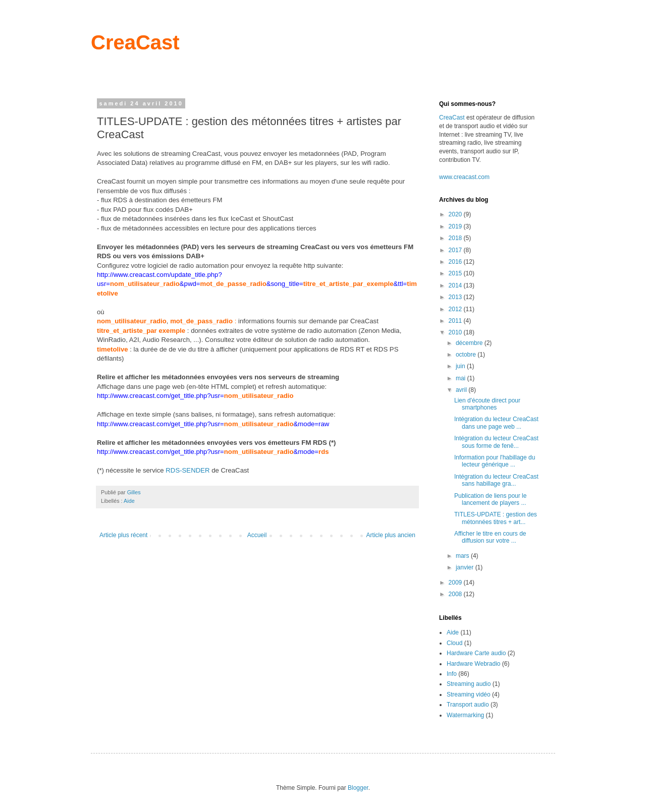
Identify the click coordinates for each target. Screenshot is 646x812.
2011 (456, 321)
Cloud (454, 643)
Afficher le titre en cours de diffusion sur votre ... (490, 537)
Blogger (358, 788)
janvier (466, 567)
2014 (456, 285)
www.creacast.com (464, 177)
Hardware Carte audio (476, 653)
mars (463, 556)
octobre (467, 355)
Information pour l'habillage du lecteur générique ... (495, 461)
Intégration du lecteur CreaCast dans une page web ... (496, 423)
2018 (456, 238)
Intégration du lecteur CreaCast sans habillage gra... (496, 480)
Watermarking (465, 715)
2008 (456, 594)
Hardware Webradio (474, 664)
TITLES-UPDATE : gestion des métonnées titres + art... (496, 518)
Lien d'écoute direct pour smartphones (487, 404)
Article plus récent (123, 535)
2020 (456, 214)
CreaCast (135, 42)
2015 (456, 273)
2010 (456, 332)
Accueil (257, 535)
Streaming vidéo (469, 694)
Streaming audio (469, 684)
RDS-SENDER (187, 470)
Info (452, 674)
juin (461, 366)
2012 (456, 309)
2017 (456, 250)
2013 (456, 297)
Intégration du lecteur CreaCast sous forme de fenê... (496, 442)
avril (462, 390)
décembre (470, 343)
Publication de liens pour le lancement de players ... (490, 499)
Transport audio (468, 705)
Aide (129, 501)
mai (462, 378)
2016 (456, 262)
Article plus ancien (391, 535)
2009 (456, 583)
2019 (456, 226)
